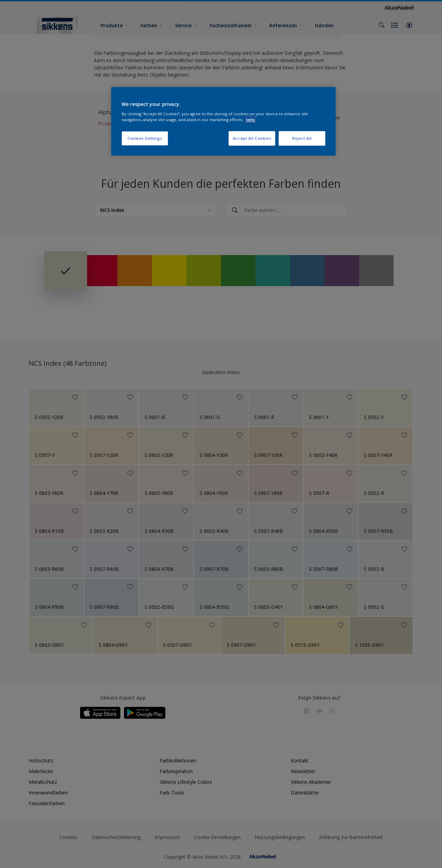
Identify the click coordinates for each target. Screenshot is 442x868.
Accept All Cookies (252, 138)
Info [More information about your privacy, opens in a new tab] (251, 120)
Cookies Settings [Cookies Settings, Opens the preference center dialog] (145, 138)
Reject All (302, 138)
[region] (223, 121)
